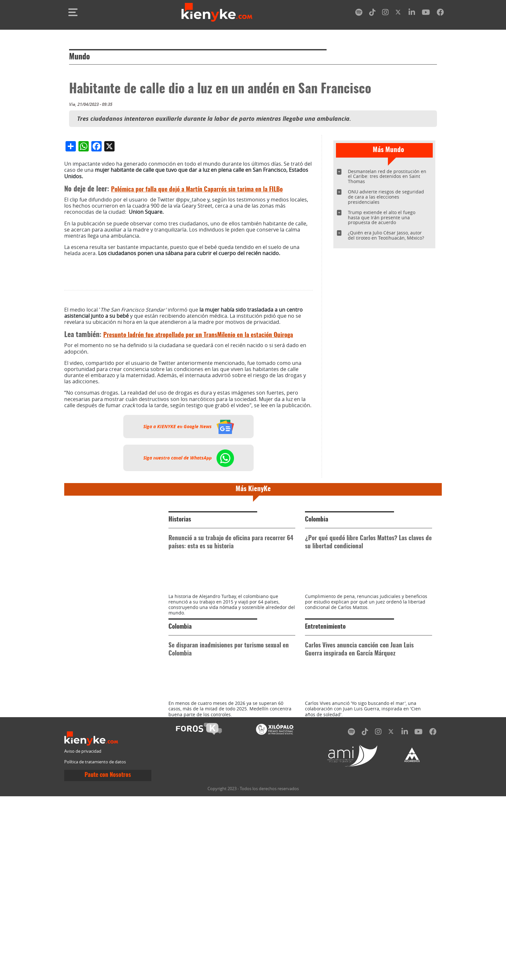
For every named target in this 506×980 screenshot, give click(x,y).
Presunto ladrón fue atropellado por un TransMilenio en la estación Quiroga (198, 471)
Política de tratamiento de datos (95, 956)
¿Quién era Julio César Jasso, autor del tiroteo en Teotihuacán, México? (386, 235)
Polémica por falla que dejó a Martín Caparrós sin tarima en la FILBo (197, 326)
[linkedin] (412, 13)
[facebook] (440, 13)
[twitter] (399, 13)
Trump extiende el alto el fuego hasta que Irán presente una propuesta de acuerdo (382, 217)
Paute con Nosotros (108, 969)
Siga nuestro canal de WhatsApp (189, 594)
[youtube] (426, 13)
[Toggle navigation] (73, 12)
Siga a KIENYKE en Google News (189, 562)
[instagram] (385, 13)
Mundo (80, 57)
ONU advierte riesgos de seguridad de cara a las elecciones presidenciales (386, 197)
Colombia (317, 656)
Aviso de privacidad (83, 945)
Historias (180, 656)
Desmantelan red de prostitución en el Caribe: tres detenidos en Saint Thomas (387, 176)
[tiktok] (372, 13)
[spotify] (359, 13)
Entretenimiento (325, 792)
